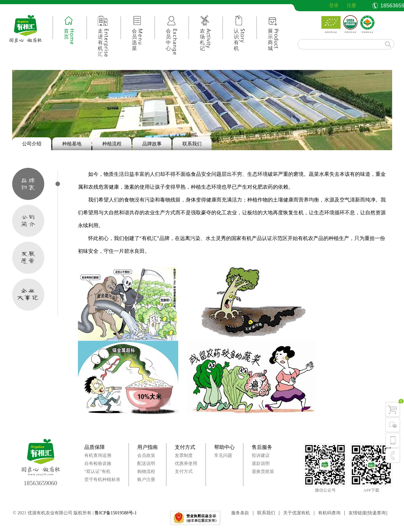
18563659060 (41, 483)
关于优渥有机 (297, 513)
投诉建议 (261, 455)
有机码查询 (329, 513)
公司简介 (28, 221)
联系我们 (192, 144)
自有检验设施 (98, 463)
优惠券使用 (186, 463)
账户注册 (146, 480)
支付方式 (185, 447)
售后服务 (262, 447)
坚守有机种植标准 (102, 480)
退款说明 (261, 463)
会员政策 (146, 455)
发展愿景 (28, 258)
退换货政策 (263, 472)
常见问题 (223, 455)
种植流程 (112, 144)
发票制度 (184, 455)
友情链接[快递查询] (368, 513)
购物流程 (146, 472)
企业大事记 (28, 295)
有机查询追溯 (98, 455)
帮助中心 (224, 447)
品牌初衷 (28, 184)
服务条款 (240, 513)
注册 (351, 5)
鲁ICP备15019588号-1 (116, 513)
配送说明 (146, 463)
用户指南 (147, 447)
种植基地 (72, 144)
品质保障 (95, 447)
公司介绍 (32, 144)
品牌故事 (152, 144)
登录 (329, 5)
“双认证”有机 (97, 472)
